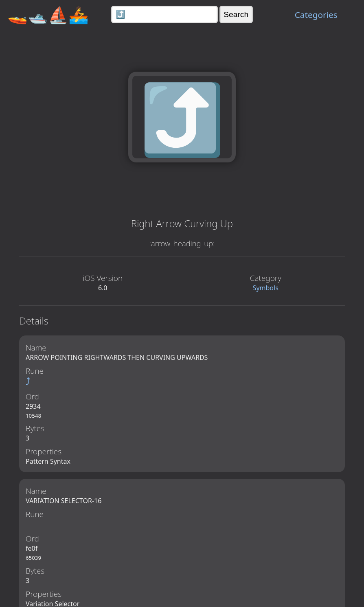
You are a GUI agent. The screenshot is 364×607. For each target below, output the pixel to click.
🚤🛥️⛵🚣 (48, 14)
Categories (316, 15)
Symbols (266, 288)
